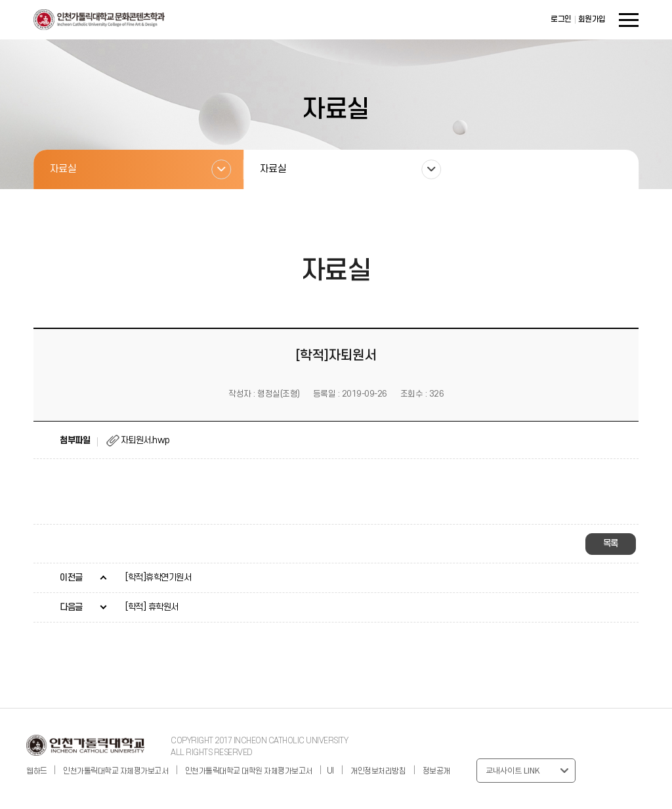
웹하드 (37, 771)
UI (330, 771)
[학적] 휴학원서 (152, 607)
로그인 (561, 19)
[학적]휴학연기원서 (158, 578)
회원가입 (592, 19)
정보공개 (436, 771)
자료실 (63, 169)
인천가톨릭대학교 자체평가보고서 (115, 771)
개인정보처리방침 (378, 771)
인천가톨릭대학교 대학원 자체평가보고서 (249, 771)
